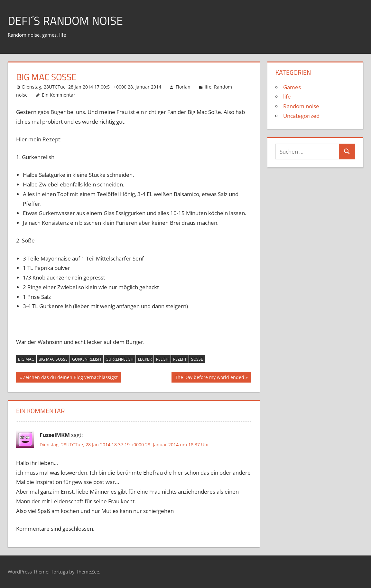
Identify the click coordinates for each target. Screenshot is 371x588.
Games (292, 87)
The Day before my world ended (209, 378)
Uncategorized (301, 116)
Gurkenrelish (120, 359)
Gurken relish (87, 359)
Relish (162, 359)
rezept (180, 359)
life (208, 87)
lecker (145, 359)
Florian (183, 87)
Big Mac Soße (53, 359)
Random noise (301, 106)
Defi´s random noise (65, 20)
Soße (197, 359)
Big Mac (26, 359)
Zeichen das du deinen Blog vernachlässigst (70, 378)
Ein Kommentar (59, 95)
